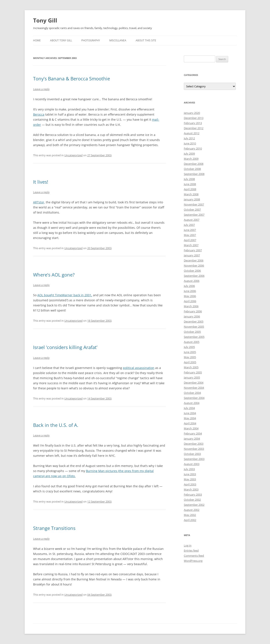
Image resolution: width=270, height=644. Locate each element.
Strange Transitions (54, 528)
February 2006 (193, 311)
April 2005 (190, 362)
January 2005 (192, 377)
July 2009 (189, 154)
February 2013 (193, 123)
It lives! (41, 182)
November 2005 (194, 327)
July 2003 (189, 469)
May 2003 (190, 479)
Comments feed (194, 556)
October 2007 (192, 210)
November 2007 (194, 204)
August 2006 (192, 281)
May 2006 (190, 296)
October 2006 (192, 271)
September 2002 (194, 505)
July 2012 (189, 138)
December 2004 (194, 383)
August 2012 (192, 133)
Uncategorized (73, 155)
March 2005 (191, 367)
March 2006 (191, 306)
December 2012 (194, 128)
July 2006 (189, 286)
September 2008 (194, 174)
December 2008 (194, 164)
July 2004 (189, 408)
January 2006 (192, 316)
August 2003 (192, 464)
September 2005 (194, 337)
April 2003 (190, 484)
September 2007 (194, 215)
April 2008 (190, 189)
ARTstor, (39, 202)
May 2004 (190, 418)
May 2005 (190, 357)
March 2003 (191, 489)
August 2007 (192, 220)
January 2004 (192, 439)
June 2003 (190, 474)
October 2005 (192, 332)
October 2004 (192, 393)
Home (37, 40)
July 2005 (189, 347)
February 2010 (193, 148)
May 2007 (190, 235)
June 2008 (190, 184)
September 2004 (194, 398)
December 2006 (194, 260)
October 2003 (192, 454)
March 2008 (191, 194)
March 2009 (191, 159)
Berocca (39, 114)
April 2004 (190, 423)
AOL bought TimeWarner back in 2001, (65, 295)
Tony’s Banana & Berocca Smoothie (72, 78)
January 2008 (192, 199)
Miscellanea (118, 40)
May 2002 (190, 515)
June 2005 (190, 352)
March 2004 (191, 428)
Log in (188, 545)
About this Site (146, 40)
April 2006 (190, 301)
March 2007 (191, 245)
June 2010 (190, 143)
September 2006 (194, 276)
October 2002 (192, 500)
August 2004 (192, 403)
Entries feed (191, 550)
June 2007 (190, 230)
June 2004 (190, 413)
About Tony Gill (61, 40)
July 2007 (189, 225)
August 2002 (192, 510)
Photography (91, 40)
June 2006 (190, 291)
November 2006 (194, 265)
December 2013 (194, 118)
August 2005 (192, 342)
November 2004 (194, 388)
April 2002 (190, 520)
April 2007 (190, 240)
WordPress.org (193, 561)
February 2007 (193, 250)
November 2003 (194, 449)
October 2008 (192, 169)
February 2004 (193, 433)
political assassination (139, 368)
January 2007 (192, 255)
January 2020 (192, 113)
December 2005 (194, 321)
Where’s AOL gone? (54, 275)
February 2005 (193, 372)
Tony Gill (45, 20)
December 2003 (194, 444)
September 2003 (194, 459)
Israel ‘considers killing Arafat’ (65, 347)
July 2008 (189, 179)
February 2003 (193, 495)
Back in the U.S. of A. (56, 425)
